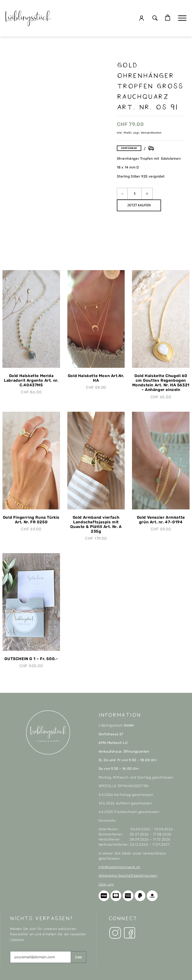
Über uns (106, 884)
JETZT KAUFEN (139, 205)
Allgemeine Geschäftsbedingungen (128, 876)
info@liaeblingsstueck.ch (119, 867)
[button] (155, 18)
